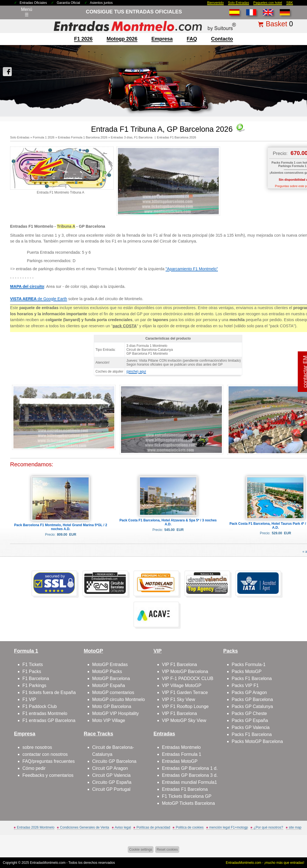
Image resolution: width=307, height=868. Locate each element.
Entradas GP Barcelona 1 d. (190, 768)
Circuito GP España (112, 782)
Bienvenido (215, 3)
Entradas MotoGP (180, 761)
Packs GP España (250, 720)
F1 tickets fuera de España (49, 692)
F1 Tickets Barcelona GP (187, 796)
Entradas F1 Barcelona (185, 789)
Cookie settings (141, 850)
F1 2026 (83, 39)
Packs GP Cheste (249, 713)
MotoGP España (109, 685)
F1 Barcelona (36, 678)
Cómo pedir (34, 768)
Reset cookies (167, 850)
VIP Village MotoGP (182, 685)
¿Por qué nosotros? (268, 827)
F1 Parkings (34, 685)
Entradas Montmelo (181, 747)
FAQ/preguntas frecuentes (49, 761)
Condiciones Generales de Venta (84, 827)
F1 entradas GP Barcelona (49, 720)
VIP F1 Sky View (179, 699)
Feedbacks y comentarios (48, 775)
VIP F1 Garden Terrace (185, 692)
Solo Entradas (239, 3)
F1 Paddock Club (40, 706)
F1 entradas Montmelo (45, 713)
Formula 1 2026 (44, 137)
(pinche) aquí (136, 371)
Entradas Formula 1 (182, 754)
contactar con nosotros (45, 754)
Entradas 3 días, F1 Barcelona (132, 137)
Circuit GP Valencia (111, 775)
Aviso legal (123, 827)
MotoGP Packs (107, 671)
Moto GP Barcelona (112, 706)
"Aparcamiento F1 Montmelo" (192, 269)
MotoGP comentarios (113, 692)
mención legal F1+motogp (229, 827)
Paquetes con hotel (268, 3)
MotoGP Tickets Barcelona (188, 803)
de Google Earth (39, 299)
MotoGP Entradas (110, 664)
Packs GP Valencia (251, 727)
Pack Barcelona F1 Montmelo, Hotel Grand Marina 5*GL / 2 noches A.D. (61, 527)
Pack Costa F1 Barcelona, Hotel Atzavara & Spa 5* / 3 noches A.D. (168, 522)
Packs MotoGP (247, 671)
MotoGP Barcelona (111, 678)
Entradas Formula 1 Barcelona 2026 (83, 137)
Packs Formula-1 (249, 664)
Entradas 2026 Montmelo (36, 827)
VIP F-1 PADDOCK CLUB (188, 678)
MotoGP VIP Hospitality (116, 713)
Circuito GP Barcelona (114, 761)
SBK (290, 3)
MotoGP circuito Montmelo (118, 699)
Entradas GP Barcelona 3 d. (190, 775)
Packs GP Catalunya (252, 706)
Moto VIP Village (109, 720)
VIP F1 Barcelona (179, 664)
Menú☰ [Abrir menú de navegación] (27, 12)
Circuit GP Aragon (110, 768)
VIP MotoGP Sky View (184, 720)
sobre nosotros (37, 747)
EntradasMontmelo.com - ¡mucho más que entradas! (265, 863)
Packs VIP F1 (245, 685)
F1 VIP (29, 699)
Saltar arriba (293, 843)
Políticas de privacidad (153, 827)
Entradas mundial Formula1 (189, 782)
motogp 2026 (122, 39)
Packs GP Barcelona (252, 699)
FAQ (192, 39)
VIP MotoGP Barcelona (185, 671)
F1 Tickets (33, 664)
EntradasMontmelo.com (48, 863)
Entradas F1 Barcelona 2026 (176, 137)
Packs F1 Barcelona (252, 678)
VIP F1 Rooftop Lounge (185, 706)
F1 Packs (32, 671)
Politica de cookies (189, 827)
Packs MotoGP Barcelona (257, 741)
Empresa (162, 39)
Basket (276, 24)
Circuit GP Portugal (111, 789)
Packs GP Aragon (249, 692)
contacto (222, 39)
